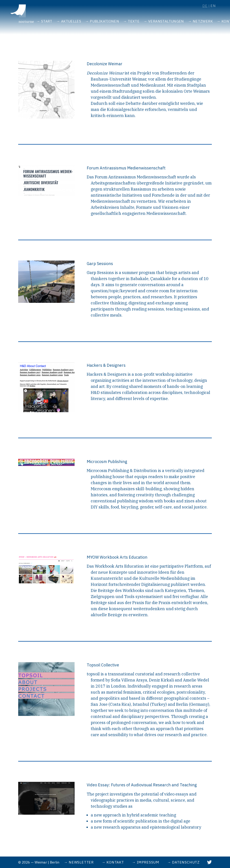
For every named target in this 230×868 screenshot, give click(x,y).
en (213, 6)
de (205, 6)
